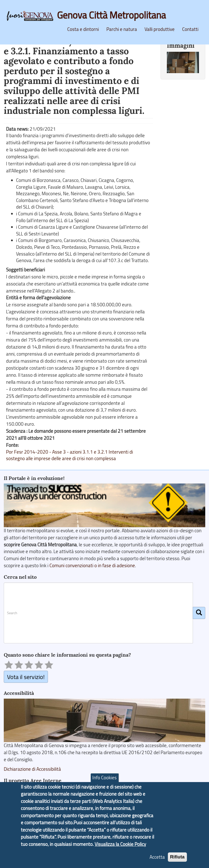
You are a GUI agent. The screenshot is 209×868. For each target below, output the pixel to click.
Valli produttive (160, 29)
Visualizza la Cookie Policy (120, 853)
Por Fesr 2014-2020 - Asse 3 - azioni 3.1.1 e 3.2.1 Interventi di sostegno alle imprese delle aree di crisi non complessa (69, 455)
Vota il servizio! (26, 677)
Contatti (190, 29)
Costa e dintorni (83, 29)
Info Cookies (105, 786)
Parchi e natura (122, 29)
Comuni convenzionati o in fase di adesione (92, 565)
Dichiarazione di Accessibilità (32, 769)
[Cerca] (199, 613)
